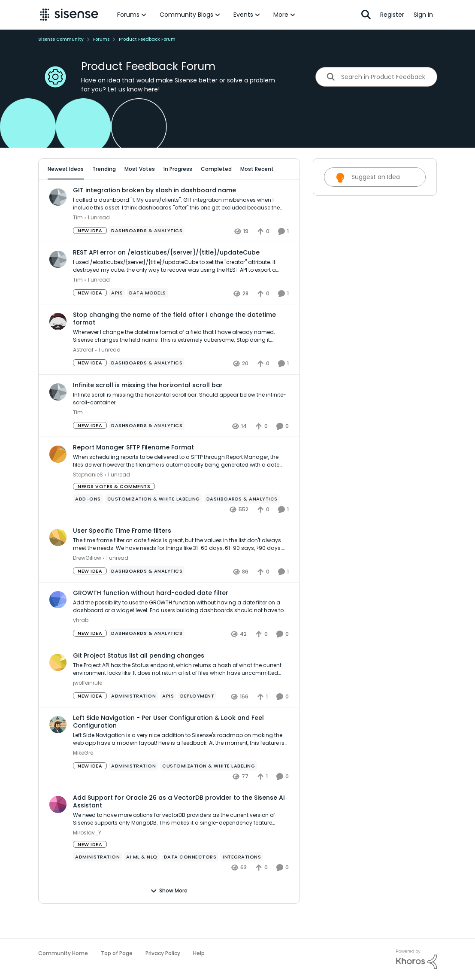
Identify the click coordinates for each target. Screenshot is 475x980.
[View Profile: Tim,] (58, 221)
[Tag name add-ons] (88, 523)
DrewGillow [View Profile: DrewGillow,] (87, 582)
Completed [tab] (218, 169)
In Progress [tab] (180, 169)
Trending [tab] (106, 169)
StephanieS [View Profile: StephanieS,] (88, 499)
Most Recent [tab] (259, 169)
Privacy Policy (163, 953)
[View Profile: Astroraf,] (58, 346)
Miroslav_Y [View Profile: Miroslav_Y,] (87, 857)
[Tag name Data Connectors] (190, 881)
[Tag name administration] (133, 719)
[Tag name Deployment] (197, 719)
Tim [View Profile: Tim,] (78, 241)
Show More (169, 915)
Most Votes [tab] (141, 169)
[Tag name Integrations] (242, 881)
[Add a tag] (146, 194)
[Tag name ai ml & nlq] (142, 881)
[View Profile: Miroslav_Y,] (58, 828)
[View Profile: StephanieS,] (58, 478)
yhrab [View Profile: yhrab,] (81, 644)
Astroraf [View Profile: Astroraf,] (83, 374)
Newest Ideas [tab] (67, 169)
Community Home (63, 953)
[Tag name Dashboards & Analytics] (147, 255)
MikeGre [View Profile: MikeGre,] (83, 776)
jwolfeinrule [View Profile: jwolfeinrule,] (88, 706)
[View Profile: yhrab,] (58, 624)
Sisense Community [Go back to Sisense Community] (61, 39)
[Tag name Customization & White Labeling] (153, 523)
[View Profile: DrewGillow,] (58, 561)
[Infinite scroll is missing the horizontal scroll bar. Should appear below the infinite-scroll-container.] (181, 422)
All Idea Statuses (72, 194)
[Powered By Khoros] (417, 959)
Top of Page (117, 953)
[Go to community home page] (69, 15)
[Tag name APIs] (117, 317)
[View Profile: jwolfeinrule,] (58, 686)
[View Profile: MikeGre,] (58, 748)
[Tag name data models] (148, 317)
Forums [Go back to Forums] (101, 39)
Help (199, 953)
